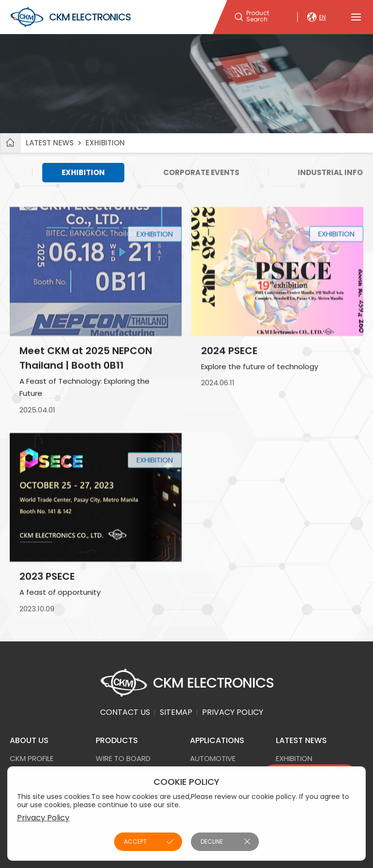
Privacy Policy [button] (43, 818)
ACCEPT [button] (135, 841)
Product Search (258, 17)
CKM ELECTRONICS (70, 17)
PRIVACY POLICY (233, 712)
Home (10, 143)
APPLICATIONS (217, 740)
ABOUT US (29, 740)
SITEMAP (176, 712)
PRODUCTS (117, 740)
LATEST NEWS (50, 143)
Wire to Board (123, 758)
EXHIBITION (105, 143)
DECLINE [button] (212, 841)
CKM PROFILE (32, 758)
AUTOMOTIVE (213, 758)
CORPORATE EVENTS (201, 172)
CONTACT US (125, 712)
